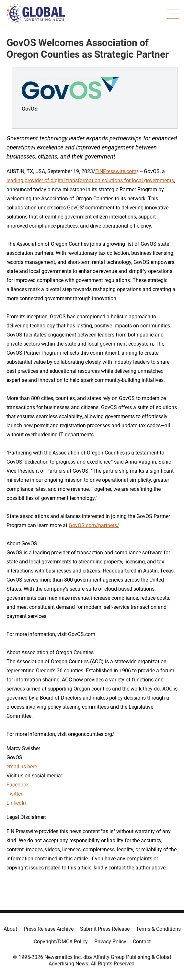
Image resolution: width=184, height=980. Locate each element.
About (10, 929)
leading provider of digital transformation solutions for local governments (90, 180)
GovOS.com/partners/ (94, 525)
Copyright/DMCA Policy (61, 942)
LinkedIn (16, 803)
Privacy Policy (110, 942)
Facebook (18, 785)
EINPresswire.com (116, 171)
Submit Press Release (105, 929)
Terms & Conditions (158, 929)
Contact (142, 942)
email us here (22, 767)
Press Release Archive (49, 929)
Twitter (14, 794)
